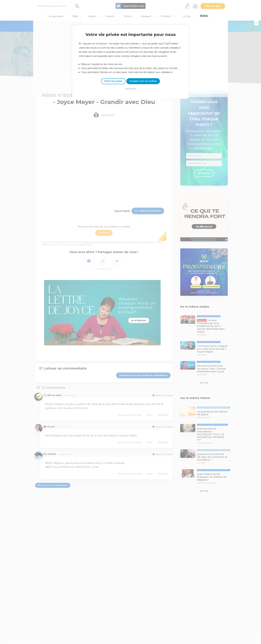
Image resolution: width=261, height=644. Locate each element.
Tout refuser (130, 89)
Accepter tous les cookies (143, 81)
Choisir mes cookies (113, 81)
